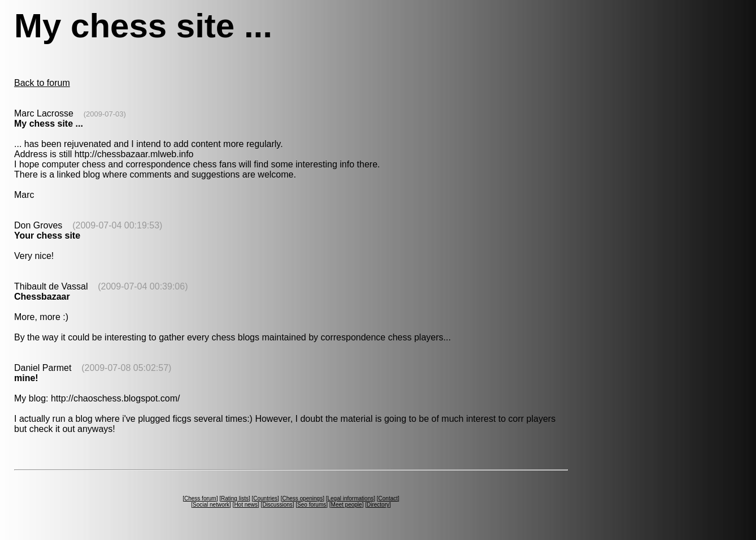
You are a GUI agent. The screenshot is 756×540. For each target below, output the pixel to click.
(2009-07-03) (105, 114)
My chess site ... (49, 124)
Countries (265, 498)
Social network (211, 505)
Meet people (347, 505)
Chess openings (302, 498)
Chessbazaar (42, 297)
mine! (26, 378)
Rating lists (235, 498)
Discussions (277, 505)
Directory (378, 505)
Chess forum (200, 498)
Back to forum (42, 83)
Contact (388, 498)
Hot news (246, 505)
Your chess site (47, 236)
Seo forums (312, 505)
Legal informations (350, 498)
